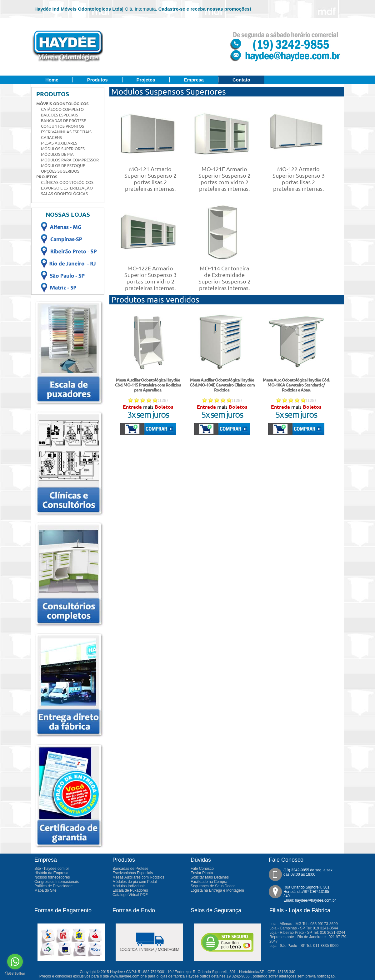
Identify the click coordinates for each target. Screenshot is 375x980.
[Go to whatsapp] (15, 962)
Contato (241, 80)
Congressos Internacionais (57, 882)
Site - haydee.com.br (52, 869)
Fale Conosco (202, 869)
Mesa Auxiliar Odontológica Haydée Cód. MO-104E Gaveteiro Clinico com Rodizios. (222, 385)
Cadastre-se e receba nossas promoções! (205, 9)
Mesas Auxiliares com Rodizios (138, 877)
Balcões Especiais (60, 115)
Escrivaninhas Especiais (66, 132)
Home (52, 80)
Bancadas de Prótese (63, 121)
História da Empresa (51, 873)
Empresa (194, 80)
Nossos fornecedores (52, 877)
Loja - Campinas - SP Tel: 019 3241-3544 (304, 928)
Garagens (51, 137)
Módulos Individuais (129, 886)
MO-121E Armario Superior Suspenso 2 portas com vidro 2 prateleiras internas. (225, 179)
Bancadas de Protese (130, 869)
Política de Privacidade (53, 886)
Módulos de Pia (57, 154)
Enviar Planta (202, 873)
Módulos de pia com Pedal (135, 882)
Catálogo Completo (62, 109)
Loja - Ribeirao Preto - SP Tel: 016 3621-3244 (307, 933)
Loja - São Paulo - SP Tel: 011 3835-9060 (304, 946)
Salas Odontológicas (64, 194)
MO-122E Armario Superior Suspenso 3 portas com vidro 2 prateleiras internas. (150, 278)
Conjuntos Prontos (62, 126)
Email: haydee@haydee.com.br (310, 900)
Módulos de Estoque (63, 165)
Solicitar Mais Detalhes (210, 877)
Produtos (97, 80)
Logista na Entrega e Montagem (217, 890)
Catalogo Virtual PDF (130, 895)
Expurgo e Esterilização (67, 188)
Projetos (146, 80)
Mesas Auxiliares (59, 143)
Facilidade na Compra (209, 882)
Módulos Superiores (63, 149)
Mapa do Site (45, 890)
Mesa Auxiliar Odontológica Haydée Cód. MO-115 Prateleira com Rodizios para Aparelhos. (148, 385)
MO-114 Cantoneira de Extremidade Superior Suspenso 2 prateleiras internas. (225, 278)
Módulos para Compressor (70, 160)
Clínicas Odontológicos (67, 182)
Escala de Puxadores (130, 890)
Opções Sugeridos (60, 171)
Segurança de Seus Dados (213, 886)
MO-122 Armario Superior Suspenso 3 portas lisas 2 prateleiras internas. (299, 179)
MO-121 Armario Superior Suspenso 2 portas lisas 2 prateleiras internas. (150, 179)
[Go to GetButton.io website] (15, 974)
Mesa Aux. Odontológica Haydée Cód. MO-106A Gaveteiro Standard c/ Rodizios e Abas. (296, 385)
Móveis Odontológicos (62, 104)
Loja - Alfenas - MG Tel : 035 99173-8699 (304, 924)
